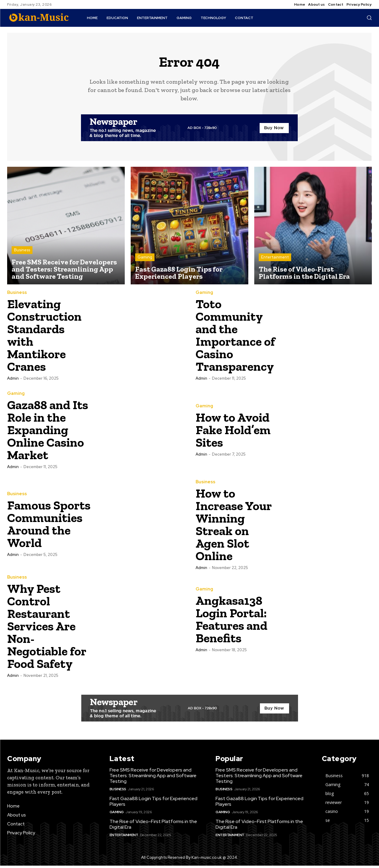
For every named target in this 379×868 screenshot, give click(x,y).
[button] (369, 18)
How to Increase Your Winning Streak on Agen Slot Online (234, 527)
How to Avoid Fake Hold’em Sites (233, 432)
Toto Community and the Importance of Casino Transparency (235, 338)
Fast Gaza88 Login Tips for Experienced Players (153, 804)
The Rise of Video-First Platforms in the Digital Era (153, 827)
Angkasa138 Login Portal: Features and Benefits (231, 622)
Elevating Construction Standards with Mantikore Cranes (44, 338)
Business (22, 252)
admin (13, 381)
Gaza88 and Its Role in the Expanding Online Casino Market (48, 432)
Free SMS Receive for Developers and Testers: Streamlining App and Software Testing (153, 778)
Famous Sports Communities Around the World (49, 526)
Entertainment (275, 260)
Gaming (145, 260)
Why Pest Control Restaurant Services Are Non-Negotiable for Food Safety (47, 628)
